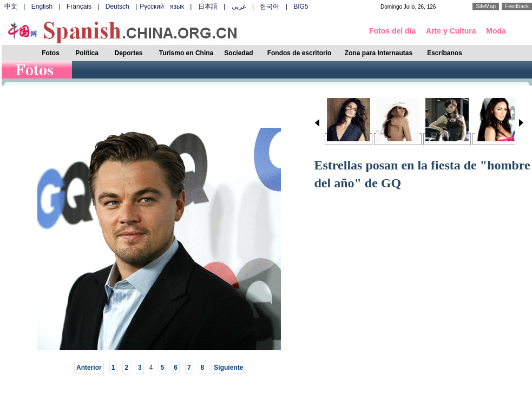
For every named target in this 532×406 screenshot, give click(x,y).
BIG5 (301, 6)
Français (79, 6)
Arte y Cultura (451, 31)
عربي (239, 6)
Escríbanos (445, 53)
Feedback (517, 6)
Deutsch (117, 6)
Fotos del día (392, 31)
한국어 (270, 6)
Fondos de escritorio (300, 53)
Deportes (128, 53)
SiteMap (486, 6)
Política (87, 53)
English (42, 6)
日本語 (208, 6)
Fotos (51, 53)
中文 (11, 6)
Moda (496, 31)
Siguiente (228, 368)
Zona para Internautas (379, 53)
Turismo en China (186, 53)
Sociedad (238, 53)
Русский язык (162, 6)
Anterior (89, 368)
